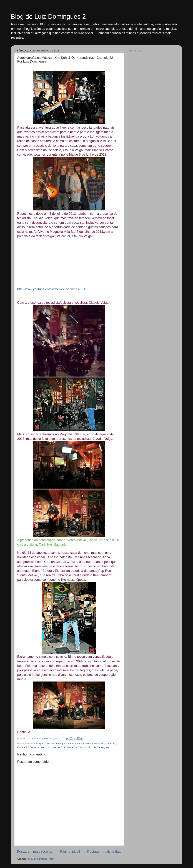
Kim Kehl (110, 744)
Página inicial (70, 851)
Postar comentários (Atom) (41, 859)
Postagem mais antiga (104, 851)
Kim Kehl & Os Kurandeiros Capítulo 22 (69, 747)
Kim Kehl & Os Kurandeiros (32, 747)
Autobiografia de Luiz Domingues (49, 744)
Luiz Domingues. (101, 747)
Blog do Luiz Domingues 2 (48, 17)
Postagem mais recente (35, 851)
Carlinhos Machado (94, 744)
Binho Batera (75, 744)
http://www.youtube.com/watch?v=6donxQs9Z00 (52, 289)
